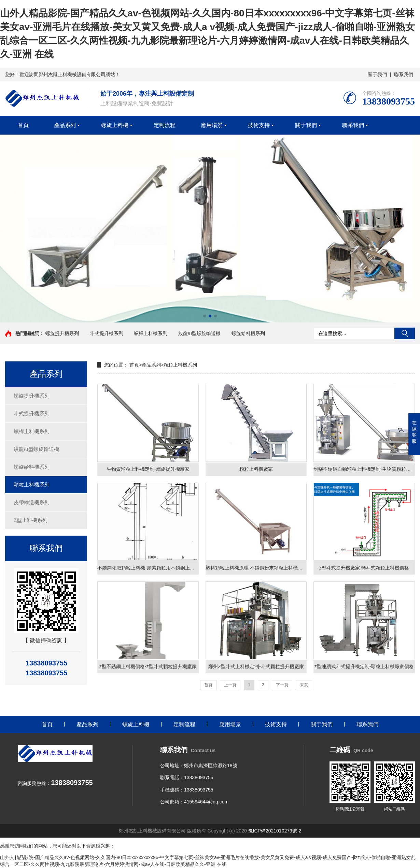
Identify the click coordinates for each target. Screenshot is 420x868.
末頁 (304, 685)
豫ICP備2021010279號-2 (275, 831)
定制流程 (165, 125)
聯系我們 (404, 74)
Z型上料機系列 (31, 520)
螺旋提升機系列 (62, 333)
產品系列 (65, 125)
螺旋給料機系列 (248, 333)
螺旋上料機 (115, 125)
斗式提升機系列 (107, 333)
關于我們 (377, 74)
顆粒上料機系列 (32, 485)
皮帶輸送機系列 (32, 502)
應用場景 (212, 125)
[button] (205, 316)
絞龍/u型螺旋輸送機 (199, 333)
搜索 (405, 333)
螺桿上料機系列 (151, 333)
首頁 (23, 125)
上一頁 (230, 685)
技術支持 (259, 125)
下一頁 (282, 685)
